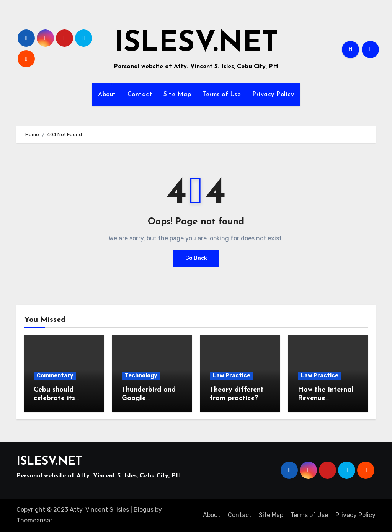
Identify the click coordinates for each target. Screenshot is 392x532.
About (107, 95)
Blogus (144, 510)
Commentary (55, 376)
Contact (140, 95)
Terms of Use (222, 95)
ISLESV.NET (196, 44)
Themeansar (34, 520)
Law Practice (232, 376)
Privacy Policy (273, 95)
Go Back (196, 258)
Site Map (177, 95)
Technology (141, 376)
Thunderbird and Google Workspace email (149, 398)
